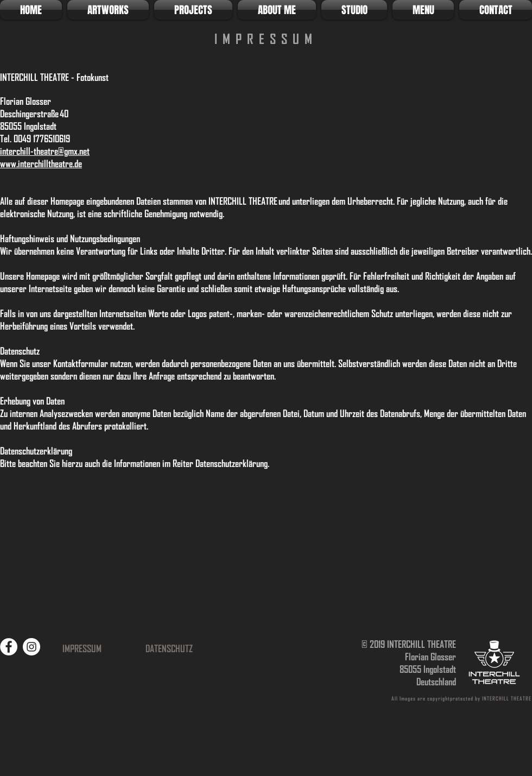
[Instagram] (31, 647)
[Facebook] (9, 647)
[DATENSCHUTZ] (169, 649)
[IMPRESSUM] (82, 649)
